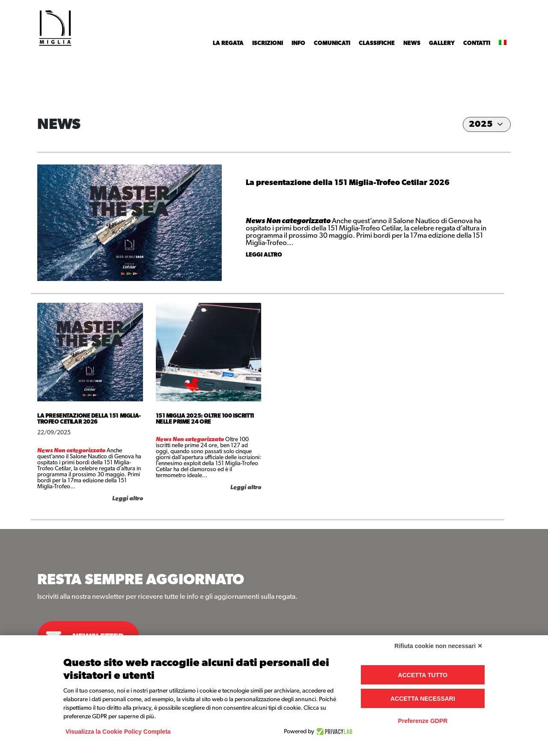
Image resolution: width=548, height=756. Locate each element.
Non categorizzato (299, 221)
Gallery (442, 43)
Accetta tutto (423, 675)
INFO (298, 43)
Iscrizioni (268, 43)
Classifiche (377, 43)
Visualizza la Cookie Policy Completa (118, 732)
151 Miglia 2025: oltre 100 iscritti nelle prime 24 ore (205, 419)
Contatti (477, 43)
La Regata (228, 43)
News (412, 43)
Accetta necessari (423, 699)
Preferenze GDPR (423, 721)
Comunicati (332, 43)
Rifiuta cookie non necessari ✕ (438, 646)
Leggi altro (264, 255)
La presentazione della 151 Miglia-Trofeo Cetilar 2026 (348, 183)
